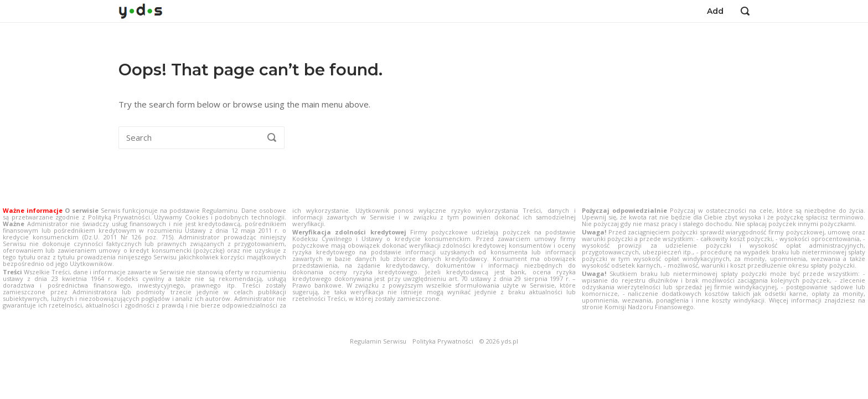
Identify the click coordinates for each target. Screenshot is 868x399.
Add (715, 11)
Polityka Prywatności (443, 341)
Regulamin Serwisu (378, 341)
